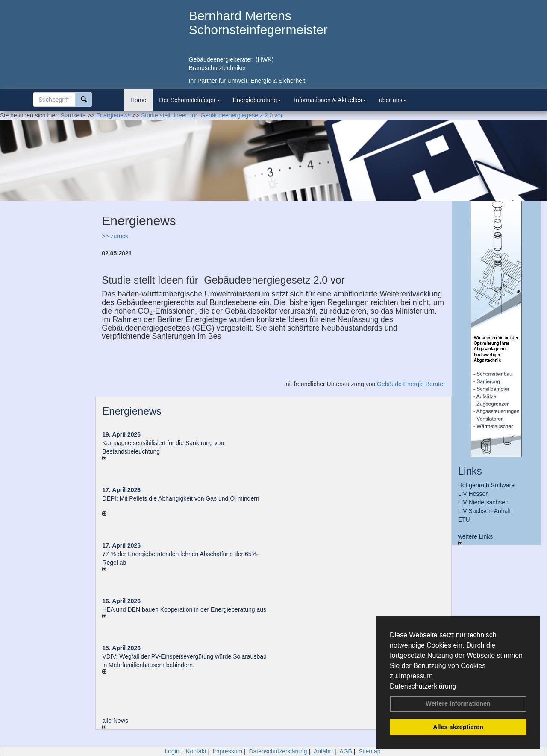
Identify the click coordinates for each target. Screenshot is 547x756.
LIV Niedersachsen (483, 502)
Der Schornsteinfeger (189, 100)
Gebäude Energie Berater (411, 384)
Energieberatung (257, 100)
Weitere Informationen (458, 703)
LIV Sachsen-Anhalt (485, 511)
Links (470, 471)
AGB (346, 751)
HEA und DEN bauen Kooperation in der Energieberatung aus (184, 609)
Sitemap (369, 751)
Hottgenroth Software (486, 485)
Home (138, 100)
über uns (393, 100)
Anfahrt (323, 751)
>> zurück (115, 236)
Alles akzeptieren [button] (458, 727)
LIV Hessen (473, 494)
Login (172, 751)
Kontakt (196, 751)
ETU (464, 519)
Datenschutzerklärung (423, 686)
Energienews (132, 411)
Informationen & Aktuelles (330, 100)
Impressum (416, 676)
